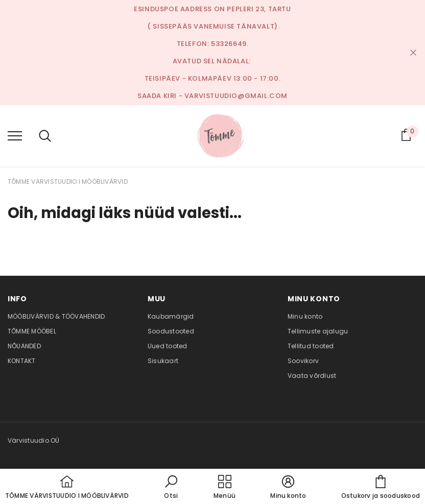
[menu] (15, 135)
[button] (171, 488)
